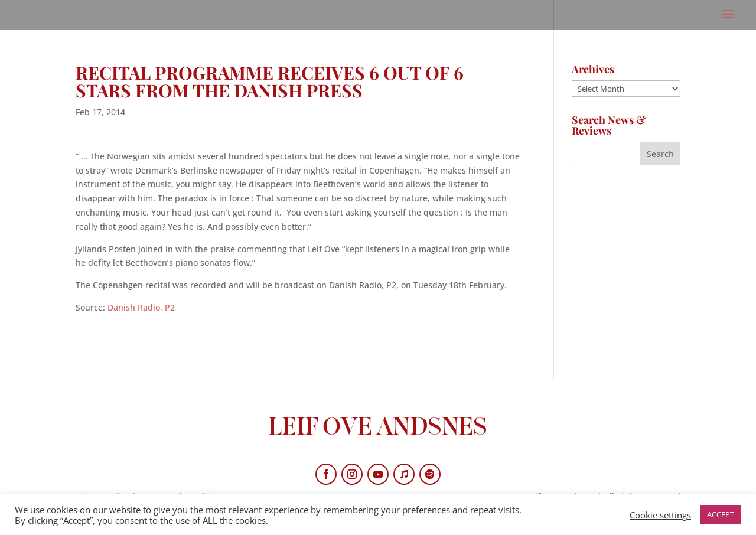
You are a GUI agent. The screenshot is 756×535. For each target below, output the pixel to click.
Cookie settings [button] (660, 515)
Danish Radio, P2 (141, 307)
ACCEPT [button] (721, 514)
